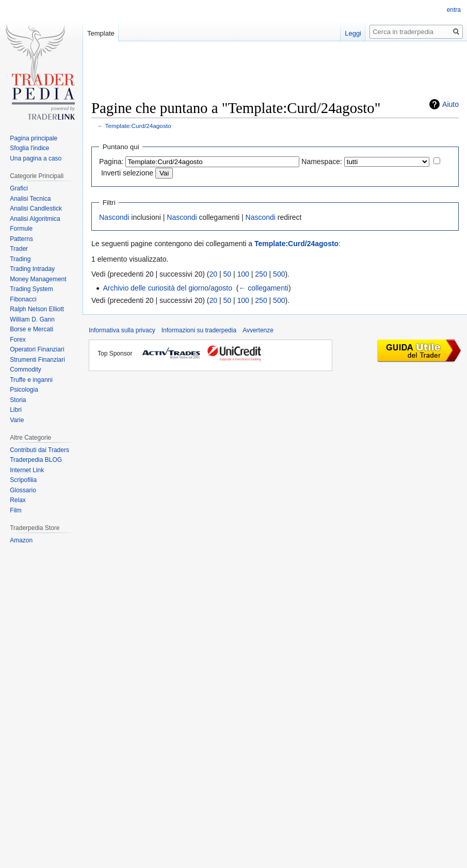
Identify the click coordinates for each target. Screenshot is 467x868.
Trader (19, 249)
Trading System (31, 289)
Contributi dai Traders (39, 450)
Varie (17, 420)
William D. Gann (32, 319)
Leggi (353, 33)
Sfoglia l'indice (29, 148)
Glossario (23, 490)
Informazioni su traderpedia (199, 330)
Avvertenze (258, 330)
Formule (21, 229)
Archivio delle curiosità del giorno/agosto (167, 288)
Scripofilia (23, 480)
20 (214, 274)
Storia (18, 400)
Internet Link (27, 470)
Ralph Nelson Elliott (37, 309)
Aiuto (450, 104)
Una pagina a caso (36, 158)
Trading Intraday (32, 269)
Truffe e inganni (31, 380)
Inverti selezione (127, 173)
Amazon (21, 540)
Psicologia (24, 390)
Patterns (21, 239)
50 (228, 274)
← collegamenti (263, 288)
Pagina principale (34, 138)
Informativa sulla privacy (122, 330)
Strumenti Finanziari (37, 360)
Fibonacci (23, 299)
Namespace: (322, 162)
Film (16, 510)
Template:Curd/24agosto (138, 126)
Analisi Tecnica (30, 199)
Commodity (26, 369)
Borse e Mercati (31, 329)
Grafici (19, 188)
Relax (18, 500)
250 (261, 274)
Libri (16, 410)
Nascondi (114, 217)
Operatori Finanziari (37, 349)
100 (243, 274)
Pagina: (111, 162)
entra (454, 10)
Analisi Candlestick (36, 208)
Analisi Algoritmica (35, 219)
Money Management (38, 279)
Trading (20, 259)
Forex (18, 340)
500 (279, 274)
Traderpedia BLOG (36, 460)
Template (101, 33)
